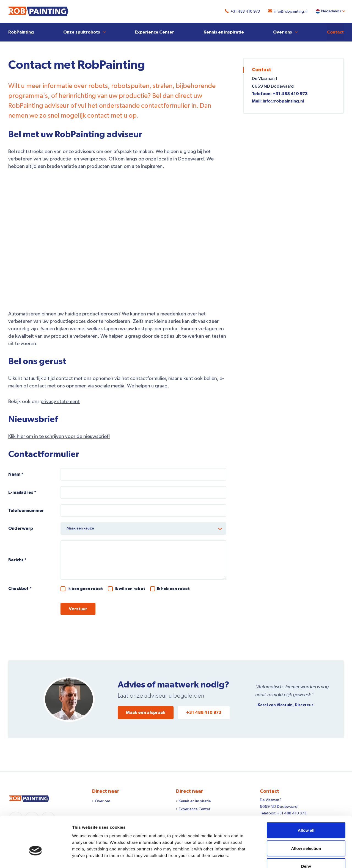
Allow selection (306, 814)
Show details (289, 857)
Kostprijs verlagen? (117, 240)
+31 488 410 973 (244, 12)
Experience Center (154, 32)
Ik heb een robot (173, 589)
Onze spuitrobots (82, 32)
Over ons (283, 32)
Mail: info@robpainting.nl (278, 101)
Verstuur (78, 609)
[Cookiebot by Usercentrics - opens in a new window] (36, 857)
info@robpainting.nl (289, 12)
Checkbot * (20, 588)
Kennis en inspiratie (224, 32)
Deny (306, 832)
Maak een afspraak (146, 712)
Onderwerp (21, 528)
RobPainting (21, 32)
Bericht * (17, 560)
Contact (335, 32)
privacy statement (60, 401)
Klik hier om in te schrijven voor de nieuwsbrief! (59, 436)
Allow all (306, 796)
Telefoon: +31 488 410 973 (280, 93)
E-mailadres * (22, 492)
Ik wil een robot (130, 589)
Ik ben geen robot (85, 589)
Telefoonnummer (26, 510)
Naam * (16, 474)
